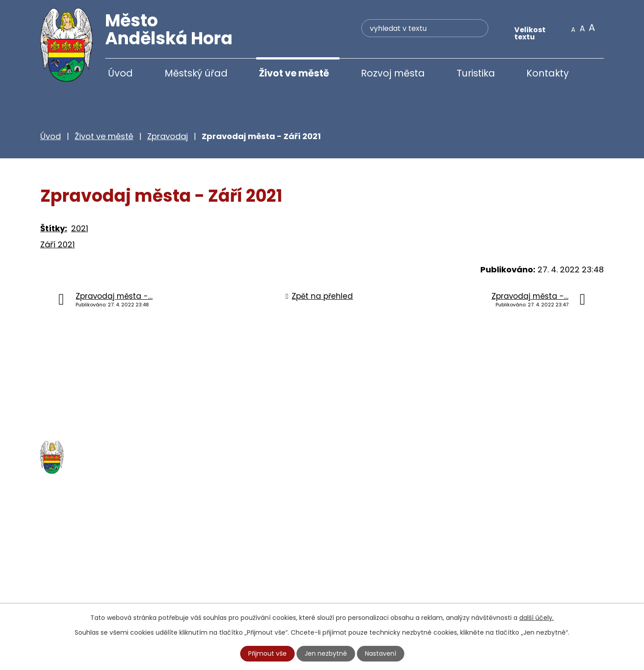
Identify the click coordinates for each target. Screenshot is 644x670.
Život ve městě (294, 73)
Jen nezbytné (326, 653)
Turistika (476, 73)
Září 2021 (57, 245)
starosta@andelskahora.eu (113, 598)
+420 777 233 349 (95, 579)
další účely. (536, 618)
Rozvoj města (393, 73)
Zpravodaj (167, 137)
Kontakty (548, 73)
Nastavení (381, 653)
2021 (80, 229)
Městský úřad (196, 73)
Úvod (120, 73)
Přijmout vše (267, 653)
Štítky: (54, 229)
